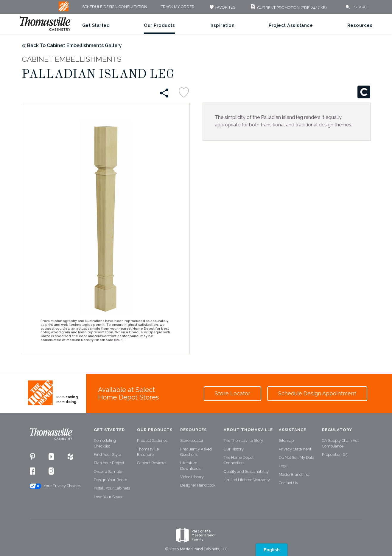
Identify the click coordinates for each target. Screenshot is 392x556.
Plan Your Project (109, 463)
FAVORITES (222, 7)
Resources (360, 25)
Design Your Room (111, 480)
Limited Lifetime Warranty (247, 480)
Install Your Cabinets (112, 488)
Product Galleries (152, 440)
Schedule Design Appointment (317, 393)
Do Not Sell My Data (297, 457)
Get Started (96, 25)
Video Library (192, 477)
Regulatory (337, 430)
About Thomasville (248, 430)
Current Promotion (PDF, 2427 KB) (288, 8)
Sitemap (286, 440)
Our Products (159, 25)
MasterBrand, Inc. (294, 474)
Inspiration (222, 25)
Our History (234, 449)
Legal (284, 466)
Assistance (293, 430)
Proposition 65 (335, 454)
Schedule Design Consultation (115, 7)
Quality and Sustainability (246, 471)
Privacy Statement (295, 449)
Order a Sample (108, 471)
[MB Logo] (64, 10)
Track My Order (178, 7)
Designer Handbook (198, 485)
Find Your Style (107, 454)
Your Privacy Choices (55, 486)
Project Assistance (291, 25)
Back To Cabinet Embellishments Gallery (74, 45)
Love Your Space (109, 497)
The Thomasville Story (243, 440)
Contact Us (288, 483)
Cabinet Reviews (152, 463)
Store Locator (232, 393)
